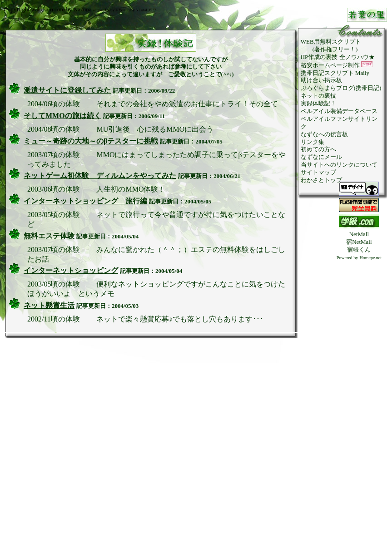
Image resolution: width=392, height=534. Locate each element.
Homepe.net (370, 258)
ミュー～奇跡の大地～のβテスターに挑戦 (91, 141)
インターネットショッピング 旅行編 (85, 201)
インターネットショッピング (71, 270)
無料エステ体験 (49, 236)
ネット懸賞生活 (49, 305)
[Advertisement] (359, 398)
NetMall (359, 234)
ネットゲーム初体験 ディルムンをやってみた (100, 176)
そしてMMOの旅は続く (62, 116)
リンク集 (313, 142)
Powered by (347, 258)
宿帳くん (359, 250)
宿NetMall (359, 242)
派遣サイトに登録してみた (67, 90)
